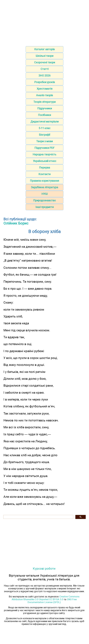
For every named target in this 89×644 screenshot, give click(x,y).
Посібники (44, 115)
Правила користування (44, 181)
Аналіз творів (44, 95)
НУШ (45, 194)
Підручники (45, 108)
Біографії (44, 135)
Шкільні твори (44, 56)
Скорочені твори (45, 62)
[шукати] (38, 517)
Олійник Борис (16, 223)
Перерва (45, 168)
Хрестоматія (45, 89)
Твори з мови (44, 141)
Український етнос (45, 161)
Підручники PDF (44, 148)
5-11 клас (44, 128)
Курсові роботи (44, 568)
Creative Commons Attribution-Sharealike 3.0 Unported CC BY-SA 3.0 (46, 598)
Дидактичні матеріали (45, 122)
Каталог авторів (44, 49)
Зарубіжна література (44, 187)
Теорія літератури (44, 102)
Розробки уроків (45, 82)
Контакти (44, 174)
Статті (45, 69)
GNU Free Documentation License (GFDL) (52, 601)
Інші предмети (45, 207)
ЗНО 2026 (44, 76)
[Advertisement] (44, 22)
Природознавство (44, 200)
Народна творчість (44, 154)
